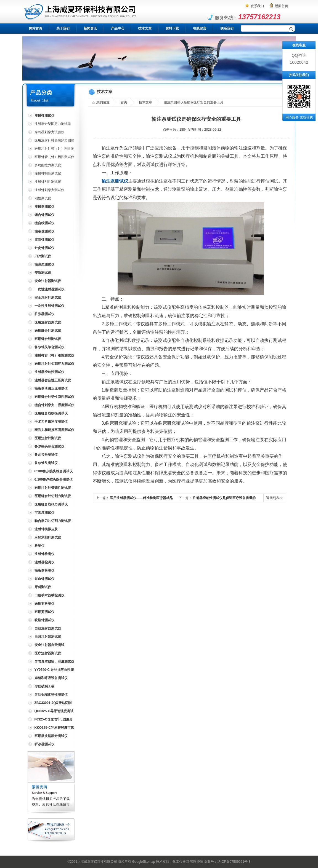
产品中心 (118, 28)
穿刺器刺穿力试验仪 (49, 132)
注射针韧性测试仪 (48, 173)
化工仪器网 (181, 862)
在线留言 (200, 28)
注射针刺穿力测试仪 (49, 190)
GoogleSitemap (144, 862)
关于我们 (63, 28)
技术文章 (145, 28)
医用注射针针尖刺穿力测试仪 (51, 141)
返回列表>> (275, 498)
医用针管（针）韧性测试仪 (54, 157)
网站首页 (36, 28)
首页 (124, 102)
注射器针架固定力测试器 (53, 124)
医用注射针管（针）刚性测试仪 (51, 150)
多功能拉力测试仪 (48, 165)
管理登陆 (197, 862)
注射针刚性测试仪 (48, 182)
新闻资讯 (90, 28)
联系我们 (257, 6)
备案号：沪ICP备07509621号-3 (227, 862)
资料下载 (172, 28)
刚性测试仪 (43, 198)
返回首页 (282, 6)
